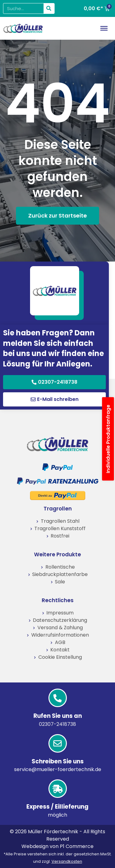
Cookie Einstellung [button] (60, 657)
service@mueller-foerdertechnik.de (58, 769)
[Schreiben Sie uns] (58, 743)
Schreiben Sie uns (58, 761)
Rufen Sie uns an (58, 716)
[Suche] (49, 8)
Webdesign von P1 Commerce (57, 846)
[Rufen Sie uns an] (58, 698)
